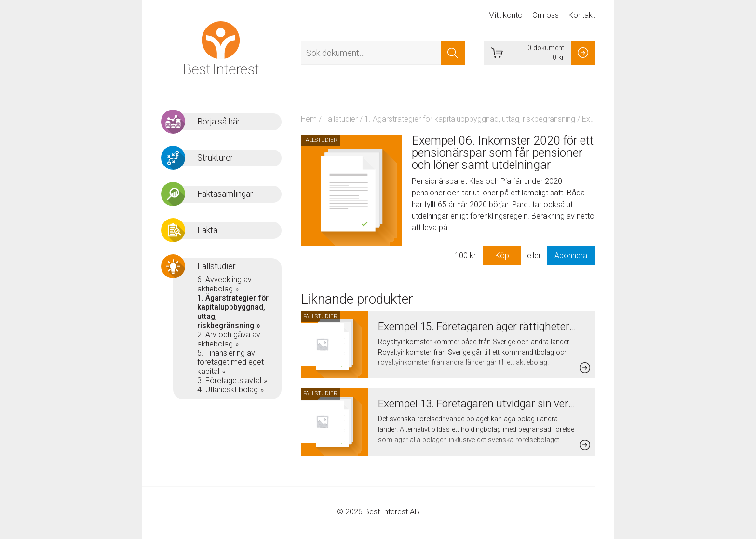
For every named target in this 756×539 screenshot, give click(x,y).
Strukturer (215, 158)
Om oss (546, 15)
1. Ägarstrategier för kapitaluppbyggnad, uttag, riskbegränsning (470, 119)
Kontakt (582, 15)
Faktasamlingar (225, 194)
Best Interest (221, 48)
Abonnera (571, 256)
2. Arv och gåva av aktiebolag (229, 339)
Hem (309, 119)
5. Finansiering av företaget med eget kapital (230, 362)
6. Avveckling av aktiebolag (224, 284)
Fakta (207, 230)
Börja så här (218, 122)
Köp (502, 256)
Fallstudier (341, 119)
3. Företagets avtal (229, 380)
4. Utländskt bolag (228, 390)
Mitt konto (506, 15)
